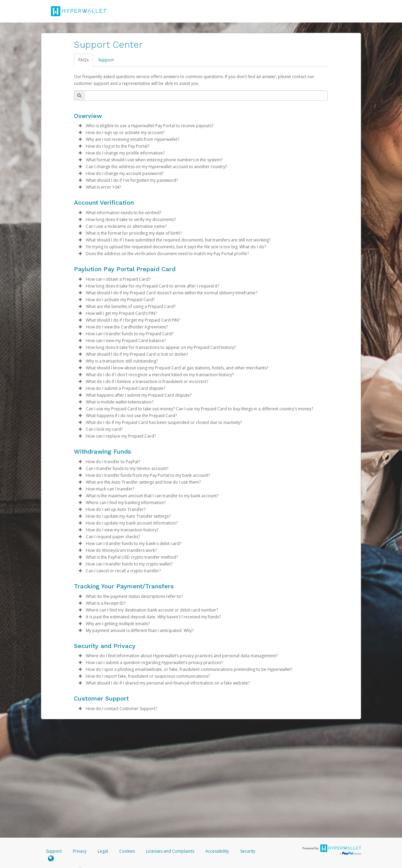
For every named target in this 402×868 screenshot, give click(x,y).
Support (106, 60)
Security (248, 851)
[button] (80, 126)
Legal (103, 851)
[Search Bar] (206, 95)
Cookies (127, 851)
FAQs (83, 60)
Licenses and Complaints (171, 851)
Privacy (80, 851)
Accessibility (217, 851)
